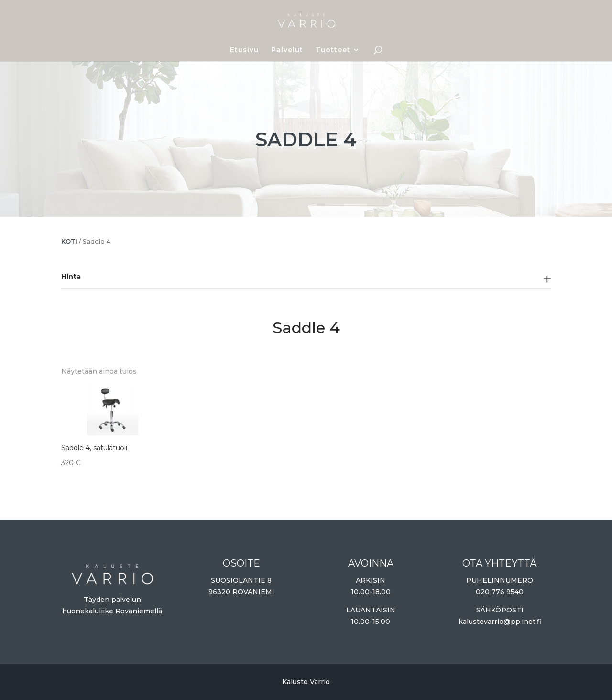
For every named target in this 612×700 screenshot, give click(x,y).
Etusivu (244, 50)
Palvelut (287, 50)
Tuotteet (333, 50)
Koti (69, 241)
